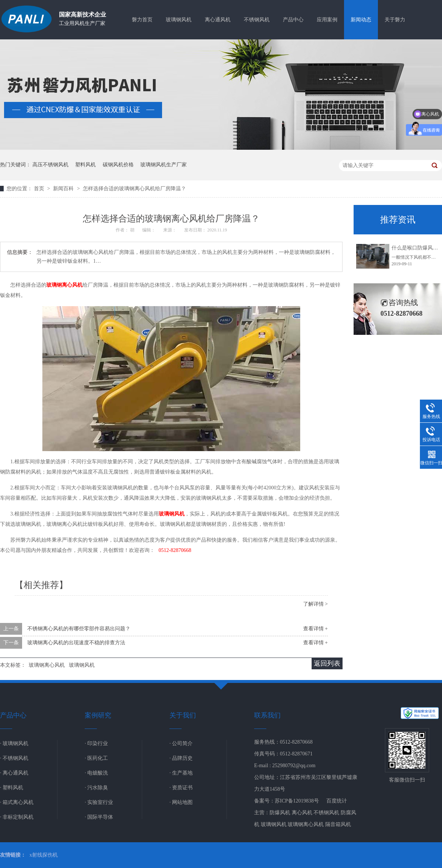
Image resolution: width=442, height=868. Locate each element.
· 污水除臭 (96, 788)
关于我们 (183, 715)
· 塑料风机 (12, 788)
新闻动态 (361, 20)
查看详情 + (315, 629)
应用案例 (327, 20)
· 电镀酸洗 (96, 773)
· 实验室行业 (99, 802)
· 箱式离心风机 (17, 802)
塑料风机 (85, 165)
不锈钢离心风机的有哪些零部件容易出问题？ (79, 629)
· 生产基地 (181, 773)
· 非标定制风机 (17, 817)
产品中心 (293, 20)
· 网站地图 (181, 802)
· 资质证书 (181, 788)
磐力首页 (142, 20)
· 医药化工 (96, 758)
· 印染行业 (96, 743)
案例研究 (98, 715)
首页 (40, 189)
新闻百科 (64, 189)
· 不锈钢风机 (14, 758)
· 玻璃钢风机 (14, 743)
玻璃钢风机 (179, 20)
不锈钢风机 (257, 20)
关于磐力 (395, 20)
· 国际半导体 (99, 817)
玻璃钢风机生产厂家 (164, 165)
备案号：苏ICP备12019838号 (287, 801)
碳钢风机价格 (118, 165)
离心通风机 (218, 20)
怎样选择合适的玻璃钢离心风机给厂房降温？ (134, 189)
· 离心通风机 (14, 773)
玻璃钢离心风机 (64, 285)
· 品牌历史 (181, 758)
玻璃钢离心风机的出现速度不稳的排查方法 (76, 643)
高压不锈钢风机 (50, 165)
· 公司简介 (181, 743)
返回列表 (327, 663)
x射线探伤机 (44, 855)
